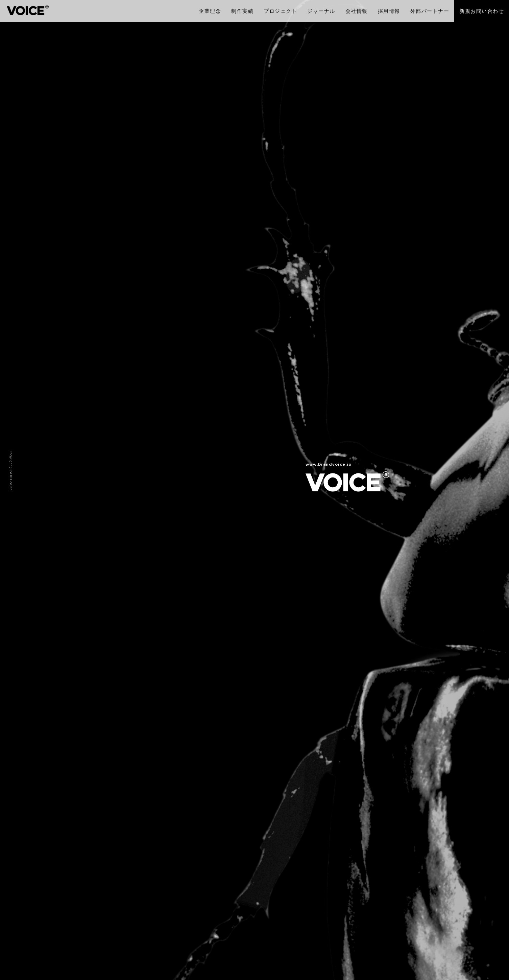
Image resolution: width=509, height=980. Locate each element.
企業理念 (210, 11)
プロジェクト (280, 11)
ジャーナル (321, 11)
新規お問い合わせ (482, 11)
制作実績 (242, 11)
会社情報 (357, 11)
